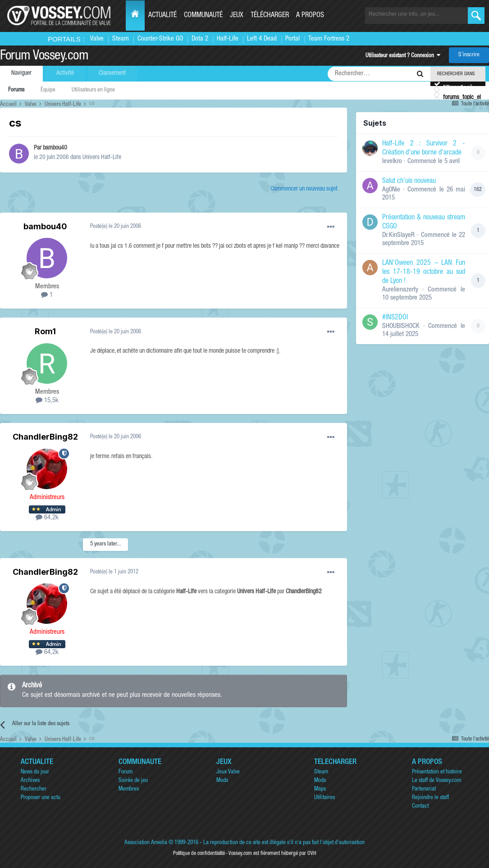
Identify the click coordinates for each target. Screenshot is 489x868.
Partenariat (424, 789)
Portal (292, 39)
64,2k (47, 518)
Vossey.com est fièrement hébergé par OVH (272, 854)
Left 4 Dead (262, 39)
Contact (420, 807)
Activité (65, 73)
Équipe (48, 90)
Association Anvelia (146, 843)
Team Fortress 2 (329, 39)
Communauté (203, 16)
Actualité (162, 16)
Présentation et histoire (437, 772)
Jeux (237, 16)
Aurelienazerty (400, 290)
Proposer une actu (41, 798)
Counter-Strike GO (160, 39)
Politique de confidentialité (199, 854)
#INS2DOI (395, 318)
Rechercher (34, 789)
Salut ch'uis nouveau (409, 182)
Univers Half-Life (102, 158)
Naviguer (21, 73)
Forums (16, 90)
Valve (97, 39)
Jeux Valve (228, 772)
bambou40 (55, 148)
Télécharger (270, 16)
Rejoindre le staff (430, 798)
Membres (129, 789)
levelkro (392, 161)
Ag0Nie (391, 190)
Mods (222, 781)
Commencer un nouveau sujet (304, 189)
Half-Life (228, 39)
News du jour (35, 772)
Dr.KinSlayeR (398, 235)
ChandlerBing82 (45, 437)
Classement (112, 73)
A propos (310, 16)
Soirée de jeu (133, 781)
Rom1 (45, 331)
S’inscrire (469, 55)
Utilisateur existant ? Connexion (403, 56)
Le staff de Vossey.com (436, 781)
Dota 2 (200, 39)
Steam (121, 39)
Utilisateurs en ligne (93, 90)
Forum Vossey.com (44, 57)
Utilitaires (324, 798)
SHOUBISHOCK (401, 326)
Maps (320, 789)
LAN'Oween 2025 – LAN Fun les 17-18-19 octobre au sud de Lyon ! (424, 273)
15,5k (47, 401)
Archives (30, 781)
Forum (126, 772)
